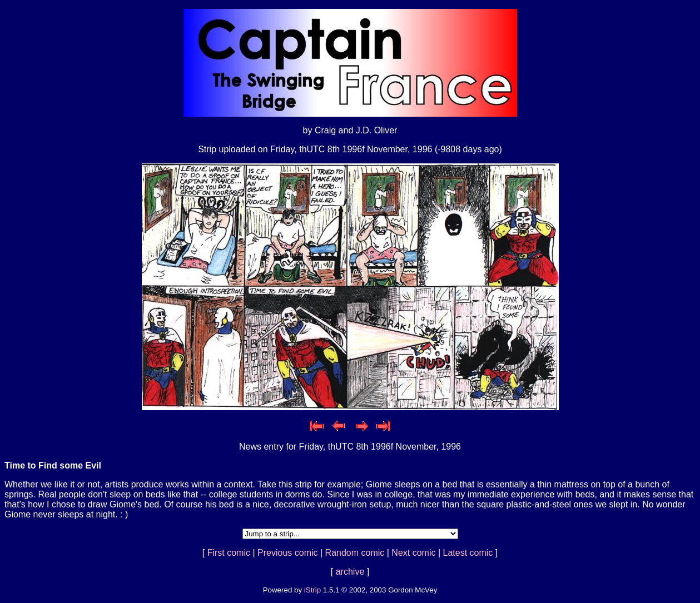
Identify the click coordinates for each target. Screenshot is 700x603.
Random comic (355, 553)
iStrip (312, 590)
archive (350, 572)
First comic (229, 553)
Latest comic (468, 553)
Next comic (413, 553)
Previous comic (287, 553)
